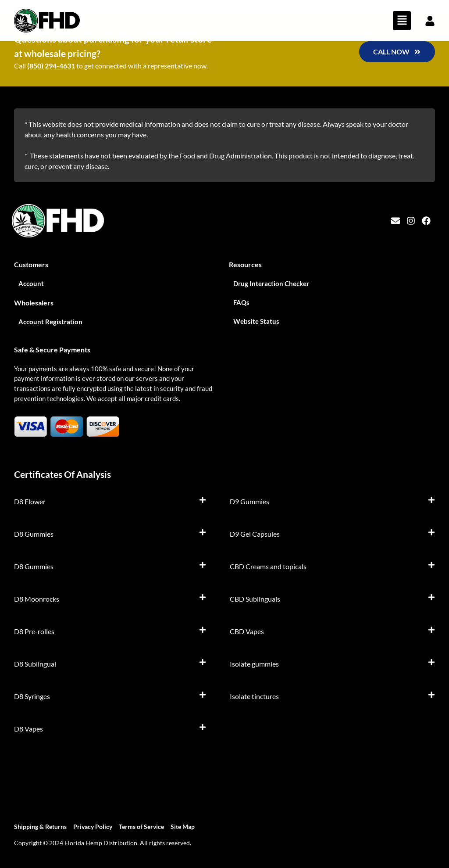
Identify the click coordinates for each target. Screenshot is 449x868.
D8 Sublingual (35, 664)
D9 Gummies (249, 501)
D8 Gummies (34, 534)
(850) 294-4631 (51, 66)
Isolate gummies (254, 664)
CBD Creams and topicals (268, 566)
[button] (402, 21)
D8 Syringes (32, 696)
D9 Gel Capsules (255, 534)
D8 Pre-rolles (34, 631)
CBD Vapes (247, 631)
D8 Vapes (29, 729)
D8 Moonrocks (37, 599)
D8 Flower (30, 501)
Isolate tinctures (254, 696)
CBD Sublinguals (255, 599)
